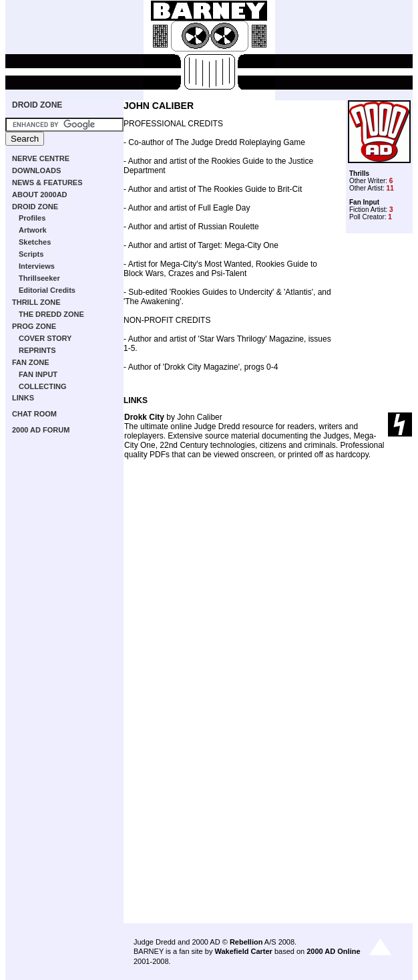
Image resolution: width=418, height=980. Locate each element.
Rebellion (246, 942)
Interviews (37, 266)
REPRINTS (37, 350)
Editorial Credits (47, 290)
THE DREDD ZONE (51, 314)
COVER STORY (45, 338)
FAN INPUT (38, 374)
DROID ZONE (37, 105)
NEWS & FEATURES (47, 182)
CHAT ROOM (34, 414)
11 (390, 188)
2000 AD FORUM (41, 430)
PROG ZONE (34, 326)
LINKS (23, 398)
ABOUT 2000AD (40, 195)
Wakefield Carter (243, 951)
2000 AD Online (333, 951)
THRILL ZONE (36, 302)
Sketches (35, 242)
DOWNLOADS (36, 170)
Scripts (31, 254)
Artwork (33, 230)
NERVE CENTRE (41, 158)
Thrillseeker (39, 278)
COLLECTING (43, 386)
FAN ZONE (31, 362)
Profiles (32, 218)
